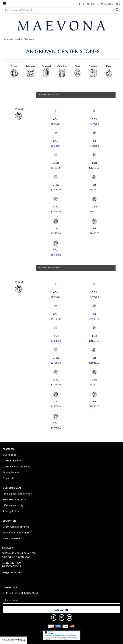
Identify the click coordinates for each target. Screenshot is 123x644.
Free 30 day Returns (15, 500)
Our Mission (10, 455)
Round (14, 71)
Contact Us (9, 478)
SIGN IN (95, 4)
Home (7, 39)
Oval (77, 71)
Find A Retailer (11, 472)
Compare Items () (14, 640)
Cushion (62, 71)
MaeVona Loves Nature (16, 533)
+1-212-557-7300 (11, 563)
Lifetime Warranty (13, 505)
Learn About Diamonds (16, 527)
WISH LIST (108, 4)
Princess (30, 71)
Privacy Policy (11, 511)
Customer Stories (13, 461)
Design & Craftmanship (16, 467)
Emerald (46, 71)
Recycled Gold (11, 539)
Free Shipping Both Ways (17, 494)
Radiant (93, 71)
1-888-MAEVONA (12, 566)
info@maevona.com (13, 572)
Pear (109, 71)
